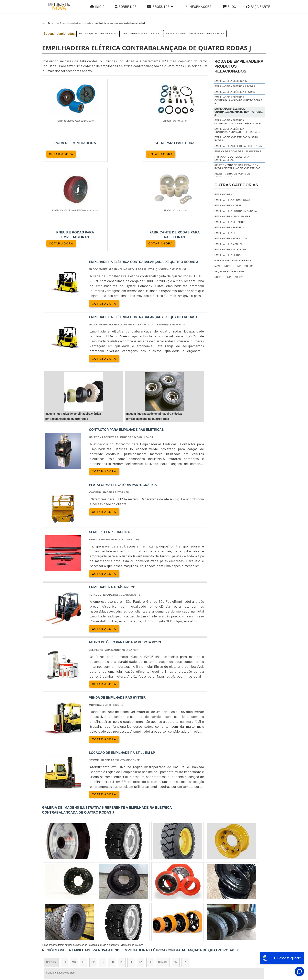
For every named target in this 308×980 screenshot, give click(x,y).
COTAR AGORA (61, 154)
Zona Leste (126, 907)
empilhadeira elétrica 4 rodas (235, 92)
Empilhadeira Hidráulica (231, 239)
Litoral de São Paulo (175, 907)
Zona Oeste (92, 907)
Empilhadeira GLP (226, 233)
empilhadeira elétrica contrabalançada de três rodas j (237, 130)
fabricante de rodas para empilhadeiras (232, 158)
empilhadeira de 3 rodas (231, 81)
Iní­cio (164, 944)
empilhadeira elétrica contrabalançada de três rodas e (238, 122)
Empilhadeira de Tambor (230, 222)
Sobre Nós (126, 7)
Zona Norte (74, 907)
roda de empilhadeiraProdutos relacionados (239, 66)
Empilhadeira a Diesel (229, 206)
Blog (230, 7)
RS (122, 873)
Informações (199, 7)
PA (185, 873)
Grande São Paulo (148, 907)
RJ (64, 873)
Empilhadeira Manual (228, 244)
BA (141, 873)
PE (131, 873)
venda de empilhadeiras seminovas (141, 34)
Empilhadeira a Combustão (232, 200)
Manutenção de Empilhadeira (234, 266)
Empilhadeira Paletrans (231, 250)
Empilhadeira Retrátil (229, 255)
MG (74, 873)
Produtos (160, 7)
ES (84, 873)
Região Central (54, 907)
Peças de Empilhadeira (230, 272)
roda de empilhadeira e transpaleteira (98, 34)
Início (97, 7)
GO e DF (163, 873)
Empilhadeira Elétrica (229, 228)
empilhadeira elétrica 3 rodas (235, 86)
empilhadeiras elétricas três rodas (239, 146)
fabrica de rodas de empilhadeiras (238, 152)
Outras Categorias (236, 185)
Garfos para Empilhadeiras (233, 261)
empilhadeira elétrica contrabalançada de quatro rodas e (195, 34)
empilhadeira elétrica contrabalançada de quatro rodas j (239, 112)
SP (93, 873)
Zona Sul (110, 907)
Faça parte (258, 7)
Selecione (51, 873)
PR (103, 873)
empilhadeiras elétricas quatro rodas (236, 139)
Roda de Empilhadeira (229, 277)
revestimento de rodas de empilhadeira (232, 175)
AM (176, 873)
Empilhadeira (223, 195)
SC (112, 873)
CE (150, 873)
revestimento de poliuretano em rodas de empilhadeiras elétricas (237, 167)
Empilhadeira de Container (232, 217)
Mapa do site (237, 944)
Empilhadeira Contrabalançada (236, 211)
